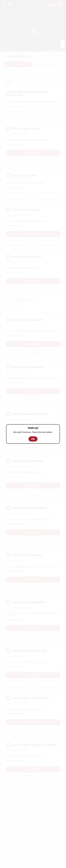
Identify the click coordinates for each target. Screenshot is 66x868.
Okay (33, 439)
